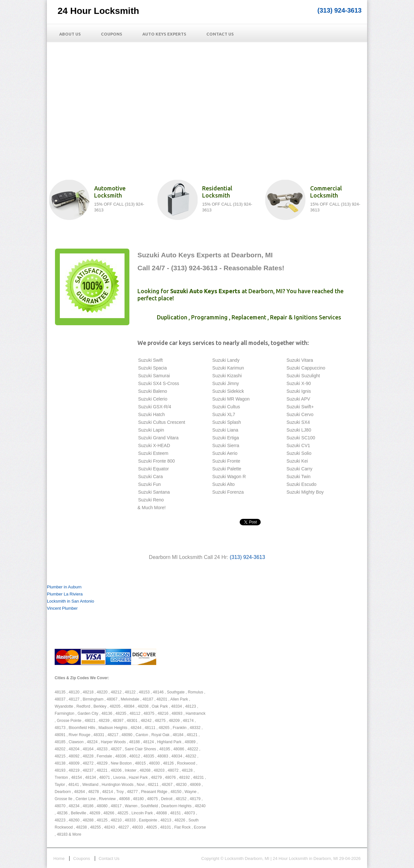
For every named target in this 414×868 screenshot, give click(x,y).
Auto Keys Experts (164, 34)
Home (59, 858)
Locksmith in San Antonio (71, 601)
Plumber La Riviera (65, 594)
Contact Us (220, 34)
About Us (70, 34)
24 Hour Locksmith (98, 11)
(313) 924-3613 (339, 10)
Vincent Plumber (62, 608)
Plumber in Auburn (64, 587)
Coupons (112, 34)
